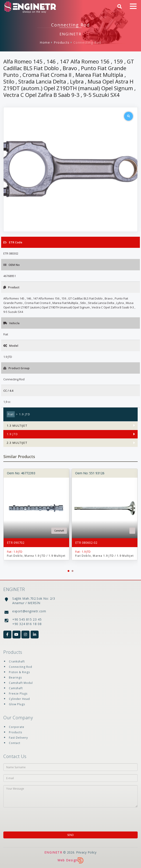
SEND (70, 835)
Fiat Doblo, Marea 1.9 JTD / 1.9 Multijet (36, 556)
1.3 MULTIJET (17, 426)
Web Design (70, 860)
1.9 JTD (12, 434)
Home (45, 42)
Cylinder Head (19, 699)
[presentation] (32, 818)
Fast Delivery (18, 738)
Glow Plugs (17, 704)
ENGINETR (53, 852)
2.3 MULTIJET (17, 443)
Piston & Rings (19, 672)
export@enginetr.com (29, 611)
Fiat (11, 414)
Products (62, 42)
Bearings (15, 677)
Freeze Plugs (18, 694)
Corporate (17, 727)
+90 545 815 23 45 (27, 619)
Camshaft (16, 688)
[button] (68, 571)
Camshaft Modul (21, 683)
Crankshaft (17, 661)
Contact (15, 743)
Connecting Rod (87, 42)
